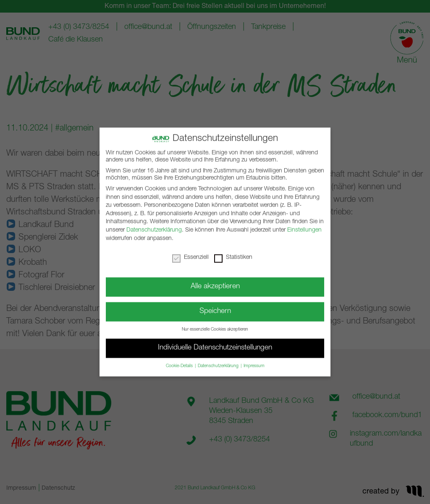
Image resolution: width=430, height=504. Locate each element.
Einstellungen (304, 225)
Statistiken (233, 252)
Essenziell (190, 252)
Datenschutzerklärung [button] (219, 361)
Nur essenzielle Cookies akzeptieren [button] (215, 325)
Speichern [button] (215, 307)
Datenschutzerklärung (154, 225)
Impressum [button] (254, 361)
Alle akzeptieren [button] (215, 282)
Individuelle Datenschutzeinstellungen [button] (215, 343)
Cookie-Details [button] (180, 361)
